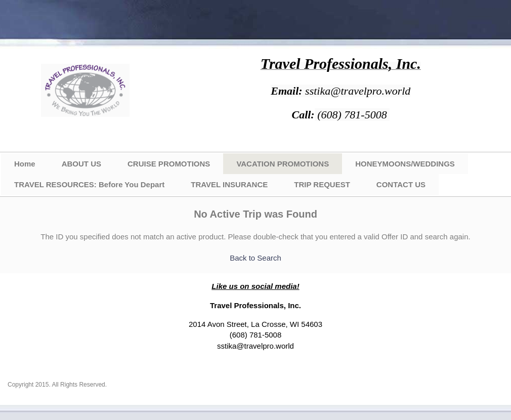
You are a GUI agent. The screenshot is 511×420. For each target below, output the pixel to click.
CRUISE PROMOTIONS (169, 164)
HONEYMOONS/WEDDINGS (405, 164)
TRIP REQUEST (322, 184)
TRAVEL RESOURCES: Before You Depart (89, 184)
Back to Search (255, 258)
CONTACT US (401, 184)
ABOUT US (81, 164)
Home (25, 164)
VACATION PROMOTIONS (283, 164)
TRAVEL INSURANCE (229, 184)
